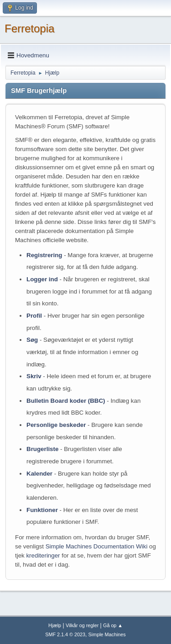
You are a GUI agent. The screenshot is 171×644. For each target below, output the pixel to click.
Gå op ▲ (113, 625)
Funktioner (42, 510)
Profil (34, 316)
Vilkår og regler (82, 625)
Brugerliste (42, 449)
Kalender (39, 474)
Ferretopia (29, 28)
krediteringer (43, 555)
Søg (32, 340)
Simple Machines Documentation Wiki (97, 546)
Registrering (44, 255)
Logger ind (42, 279)
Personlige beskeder (56, 425)
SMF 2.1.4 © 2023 (65, 634)
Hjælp (55, 625)
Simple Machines (107, 634)
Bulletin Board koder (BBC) (66, 401)
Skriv (34, 376)
